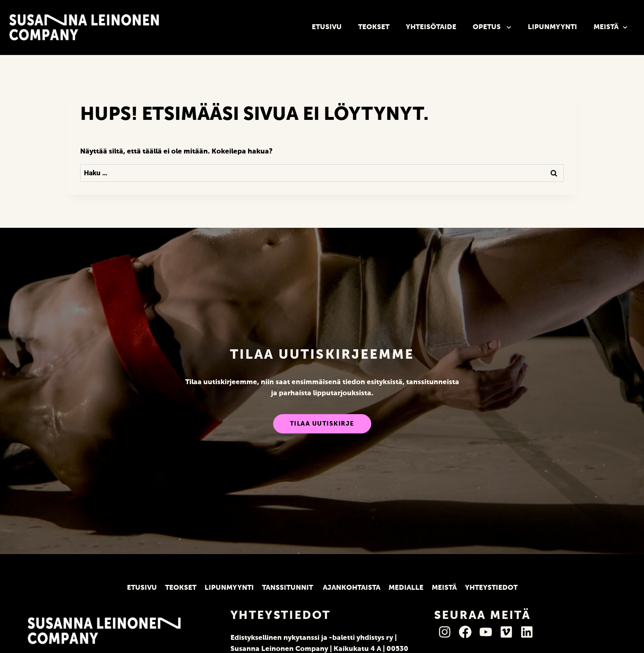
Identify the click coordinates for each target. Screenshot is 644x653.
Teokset (374, 27)
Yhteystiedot (491, 588)
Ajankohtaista (352, 588)
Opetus (492, 27)
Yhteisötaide (431, 27)
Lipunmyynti (552, 27)
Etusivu (327, 27)
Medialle (406, 588)
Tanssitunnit (288, 588)
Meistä (611, 27)
